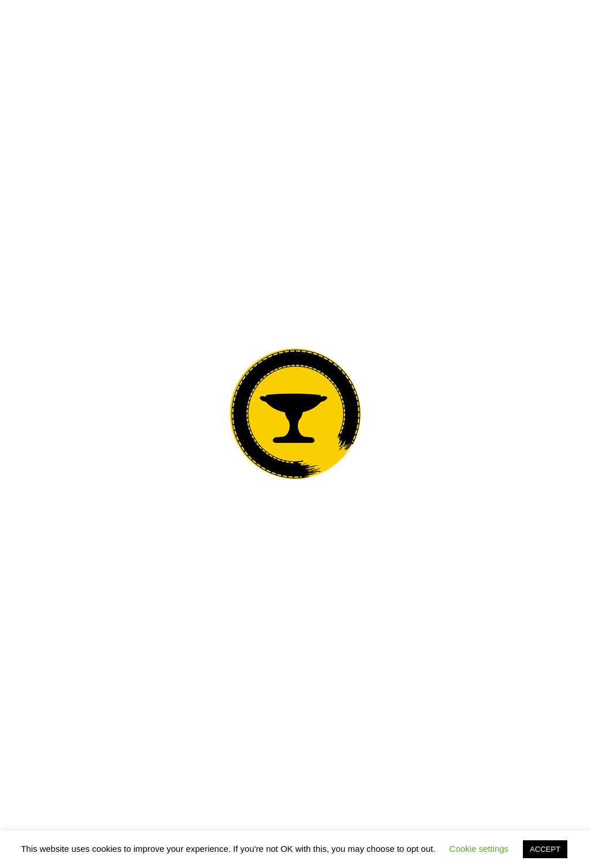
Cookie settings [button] (479, 849)
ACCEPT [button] (545, 849)
